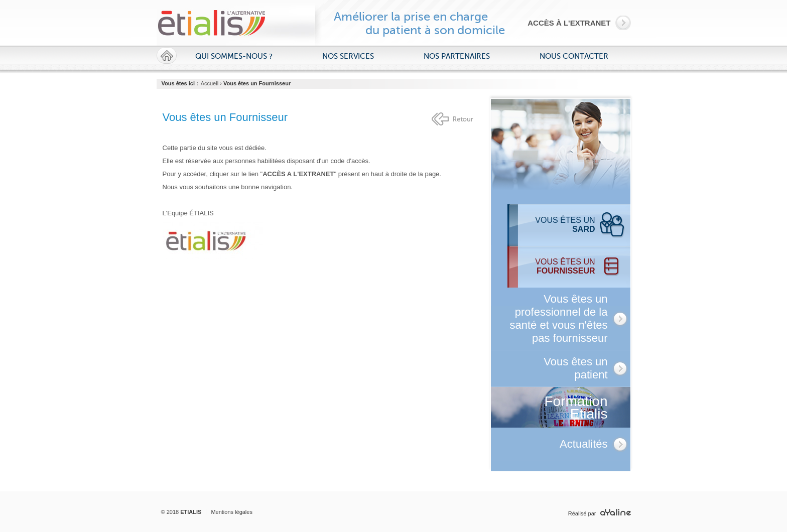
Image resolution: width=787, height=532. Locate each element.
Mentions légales (232, 512)
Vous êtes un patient (575, 368)
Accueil (210, 83)
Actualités (583, 444)
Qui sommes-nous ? (234, 56)
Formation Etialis (576, 408)
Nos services (348, 56)
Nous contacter (574, 56)
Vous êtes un (565, 225)
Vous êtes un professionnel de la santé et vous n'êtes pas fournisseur (559, 318)
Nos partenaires (457, 56)
